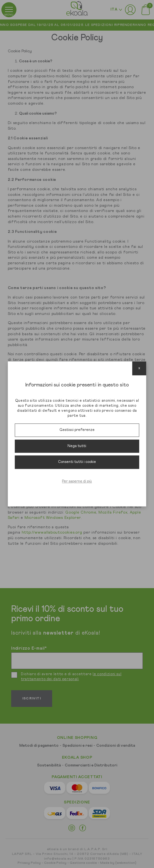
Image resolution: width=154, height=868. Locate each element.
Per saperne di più (77, 481)
